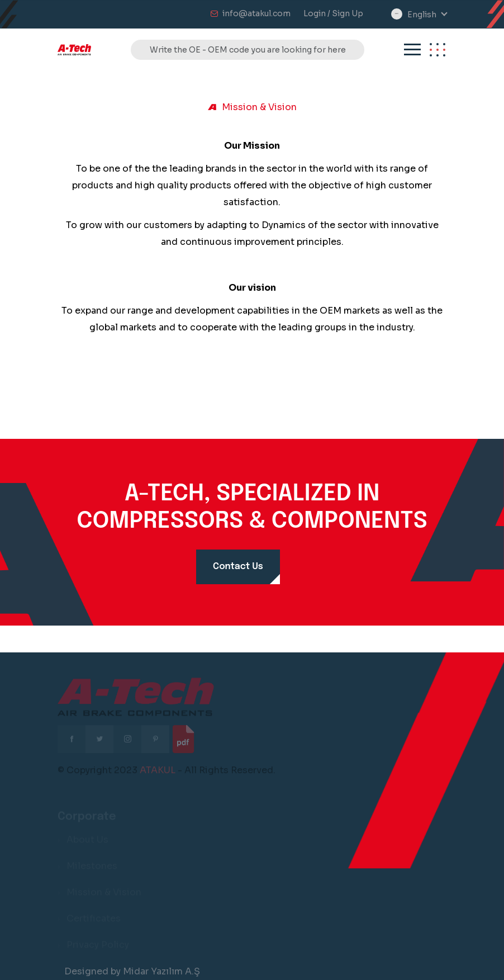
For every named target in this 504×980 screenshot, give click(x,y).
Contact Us (238, 567)
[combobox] (427, 15)
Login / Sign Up (333, 13)
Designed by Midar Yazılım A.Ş (132, 971)
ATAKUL (158, 772)
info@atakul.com (256, 13)
